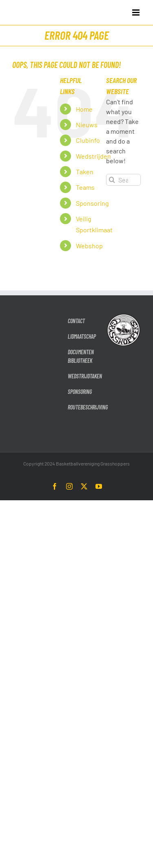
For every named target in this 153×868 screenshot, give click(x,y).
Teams (85, 187)
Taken (85, 172)
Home (84, 109)
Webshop (89, 246)
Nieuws (87, 125)
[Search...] (123, 180)
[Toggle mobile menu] (136, 12)
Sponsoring (92, 203)
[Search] (112, 180)
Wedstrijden (93, 156)
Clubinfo (88, 140)
